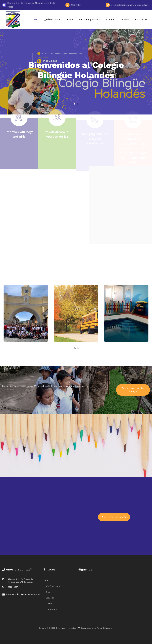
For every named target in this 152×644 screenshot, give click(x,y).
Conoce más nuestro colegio (133, 390)
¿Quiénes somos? (53, 19)
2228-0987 (76, 5)
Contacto (125, 19)
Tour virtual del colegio (114, 517)
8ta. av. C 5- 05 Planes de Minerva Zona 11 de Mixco (31, 5)
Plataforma (141, 19)
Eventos (110, 19)
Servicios (50, 598)
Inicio (35, 19)
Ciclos (70, 19)
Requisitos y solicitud (90, 19)
